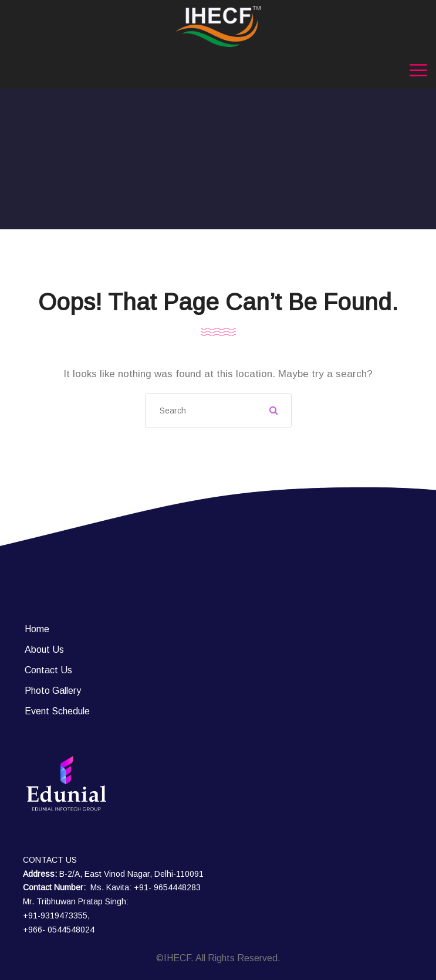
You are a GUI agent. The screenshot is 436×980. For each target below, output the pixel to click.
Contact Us (48, 670)
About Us (44, 650)
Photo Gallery (53, 691)
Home (37, 629)
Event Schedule (57, 711)
